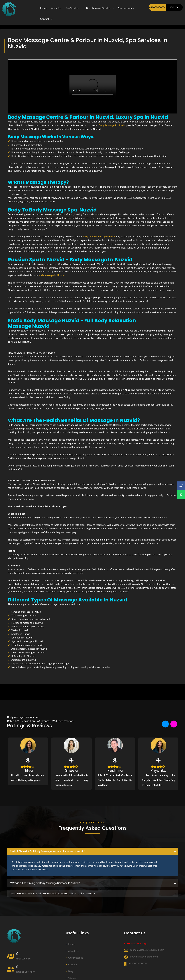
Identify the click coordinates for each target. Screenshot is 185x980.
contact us (46, 19)
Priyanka (159, 770)
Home (43, 8)
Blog (69, 971)
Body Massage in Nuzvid (112, 125)
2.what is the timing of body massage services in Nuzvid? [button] (45, 883)
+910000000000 (157, 7)
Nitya (28, 770)
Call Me (174, 7)
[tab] (93, 851)
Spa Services (74, 8)
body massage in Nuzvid (52, 275)
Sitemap (71, 978)
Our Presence (74, 958)
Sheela (71, 770)
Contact (71, 964)
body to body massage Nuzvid (99, 236)
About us (72, 951)
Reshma (115, 770)
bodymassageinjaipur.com (144, 956)
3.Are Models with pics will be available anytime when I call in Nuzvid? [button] (53, 894)
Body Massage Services (100, 8)
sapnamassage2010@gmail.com (147, 950)
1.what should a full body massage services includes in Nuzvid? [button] (48, 851)
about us (56, 8)
